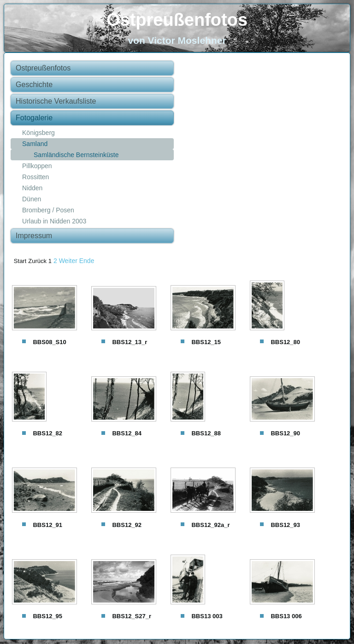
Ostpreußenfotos (177, 20)
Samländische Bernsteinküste (76, 155)
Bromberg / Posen (48, 210)
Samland (35, 144)
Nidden (32, 188)
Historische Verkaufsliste (56, 101)
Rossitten (35, 177)
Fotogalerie (34, 118)
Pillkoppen (37, 166)
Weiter (68, 261)
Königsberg (38, 133)
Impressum (34, 236)
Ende (87, 261)
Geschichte (34, 85)
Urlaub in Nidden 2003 (54, 221)
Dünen (32, 199)
